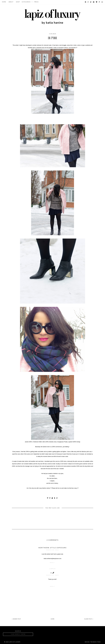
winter (67, 42)
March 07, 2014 (52, 575)
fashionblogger (51, 42)
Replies (53, 569)
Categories (26, 2)
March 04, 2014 (52, 550)
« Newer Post (16, 619)
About (11, 2)
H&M (61, 42)
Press (36, 2)
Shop (18, 2)
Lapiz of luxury (15, 642)
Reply (52, 563)
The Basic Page (95, 642)
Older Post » (89, 619)
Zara (86, 42)
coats (19, 42)
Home (4, 2)
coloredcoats (29, 42)
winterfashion (77, 42)
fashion (40, 42)
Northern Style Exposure (53, 548)
